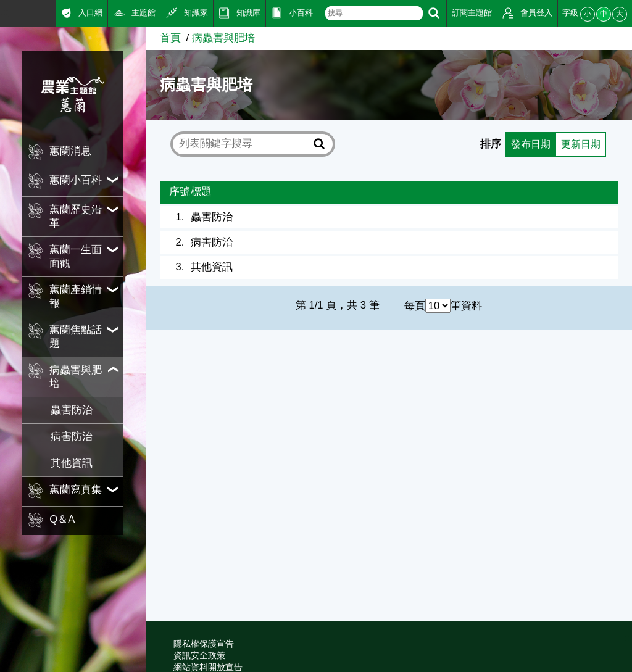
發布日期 (527, 144)
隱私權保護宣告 (204, 644)
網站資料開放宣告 (208, 667)
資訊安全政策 (199, 655)
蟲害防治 (72, 410)
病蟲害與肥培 (223, 38)
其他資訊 (72, 463)
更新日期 (580, 144)
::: (4, 12)
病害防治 (72, 437)
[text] (374, 13)
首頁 (170, 38)
